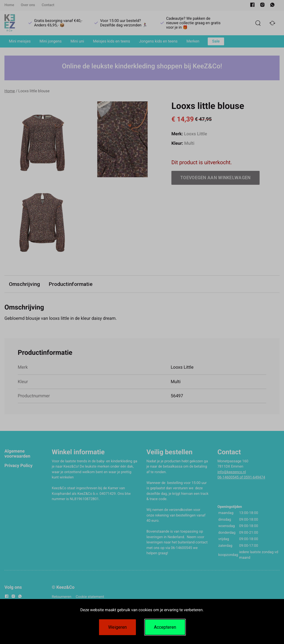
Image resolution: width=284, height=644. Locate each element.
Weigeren (117, 627)
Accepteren (165, 627)
